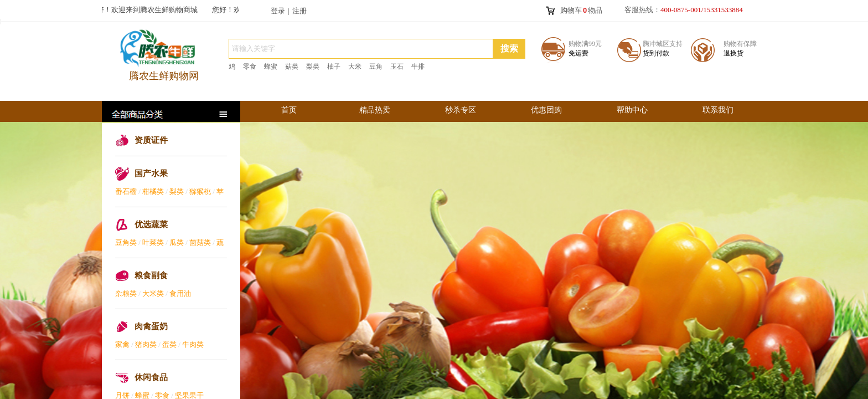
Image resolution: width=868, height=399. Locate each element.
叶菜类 (153, 242)
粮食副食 (151, 275)
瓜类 (177, 242)
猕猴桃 (200, 191)
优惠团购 (546, 110)
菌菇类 (200, 242)
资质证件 (151, 140)
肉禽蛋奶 (151, 326)
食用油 (180, 293)
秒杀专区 (461, 110)
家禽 (122, 344)
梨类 (177, 191)
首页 (289, 110)
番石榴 (126, 191)
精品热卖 (375, 110)
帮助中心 (632, 110)
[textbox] (361, 49)
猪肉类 (146, 344)
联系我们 (718, 110)
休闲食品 (151, 377)
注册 (299, 11)
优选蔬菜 (151, 224)
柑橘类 (153, 191)
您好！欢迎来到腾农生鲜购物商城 (146, 10)
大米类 (153, 293)
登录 (278, 11)
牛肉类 (193, 344)
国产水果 (151, 173)
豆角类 (126, 242)
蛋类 (169, 344)
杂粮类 (126, 293)
